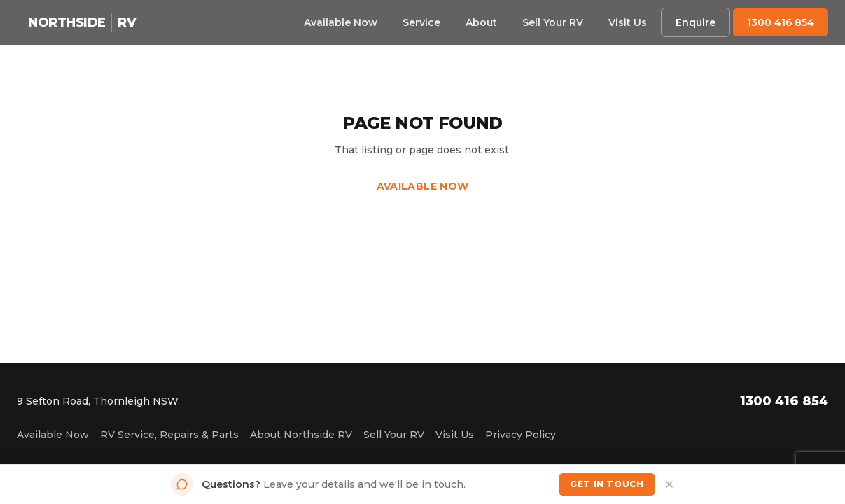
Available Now (341, 22)
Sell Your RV (553, 22)
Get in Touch (607, 484)
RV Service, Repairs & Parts (169, 435)
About (481, 22)
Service (421, 22)
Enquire (696, 22)
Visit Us (628, 22)
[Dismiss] (669, 484)
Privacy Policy (521, 435)
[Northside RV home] (82, 22)
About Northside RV (301, 435)
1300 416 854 (781, 22)
